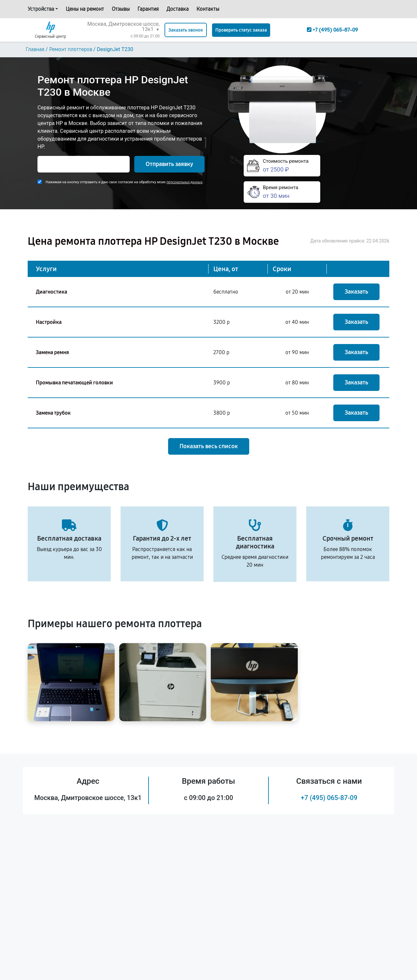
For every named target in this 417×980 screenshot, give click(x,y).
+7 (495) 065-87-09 (329, 798)
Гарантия (148, 9)
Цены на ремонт (85, 9)
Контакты (208, 9)
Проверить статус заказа (241, 30)
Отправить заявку (169, 164)
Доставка (178, 9)
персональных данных (184, 182)
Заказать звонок (186, 30)
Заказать (356, 292)
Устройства (41, 9)
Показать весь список (209, 446)
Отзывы (121, 9)
